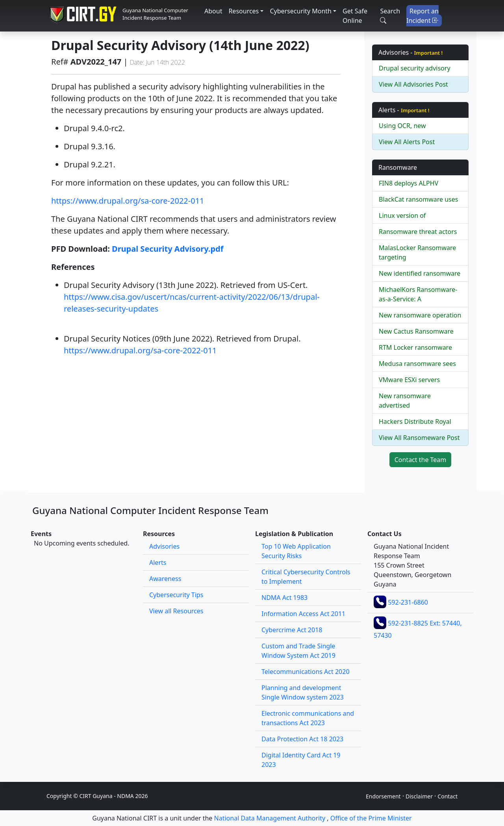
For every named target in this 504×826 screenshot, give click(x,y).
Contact (447, 796)
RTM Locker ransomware (415, 347)
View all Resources (176, 611)
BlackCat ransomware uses (418, 199)
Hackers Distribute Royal (415, 421)
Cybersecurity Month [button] (301, 11)
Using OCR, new (402, 126)
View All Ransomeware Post (419, 438)
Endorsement (383, 796)
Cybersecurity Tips (176, 595)
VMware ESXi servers (409, 380)
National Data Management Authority (270, 818)
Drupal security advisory (415, 68)
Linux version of (402, 215)
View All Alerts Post (407, 142)
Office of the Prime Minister (371, 818)
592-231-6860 (408, 602)
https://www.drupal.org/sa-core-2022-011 (128, 201)
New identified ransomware (420, 273)
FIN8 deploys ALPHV (409, 183)
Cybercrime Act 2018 (292, 630)
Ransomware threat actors (418, 232)
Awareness (165, 579)
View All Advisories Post (413, 84)
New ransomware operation (420, 315)
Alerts (158, 562)
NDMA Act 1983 (284, 598)
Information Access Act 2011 (303, 614)
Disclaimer (419, 796)
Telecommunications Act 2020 (306, 672)
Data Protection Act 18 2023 (302, 739)
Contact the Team (421, 460)
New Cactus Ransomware (416, 331)
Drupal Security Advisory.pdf (168, 249)
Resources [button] (244, 11)
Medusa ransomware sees (417, 364)
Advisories (164, 546)
